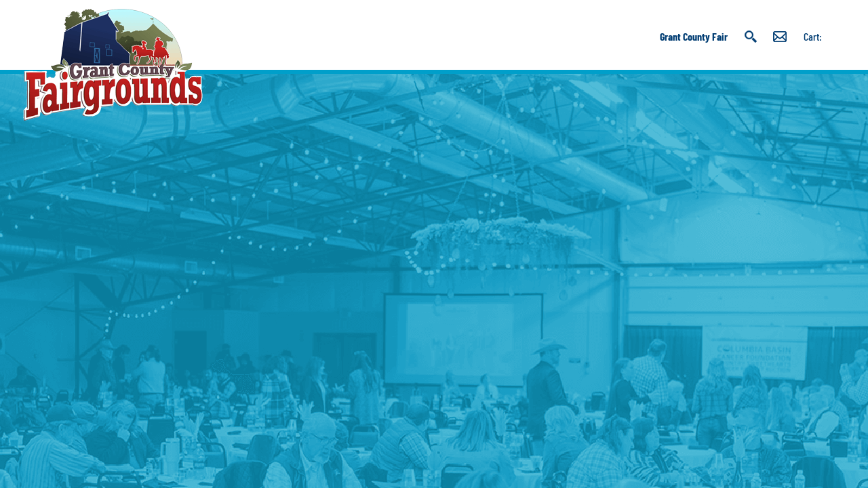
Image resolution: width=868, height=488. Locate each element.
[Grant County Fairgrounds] (113, 65)
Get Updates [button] (780, 37)
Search (750, 37)
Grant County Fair (694, 36)
